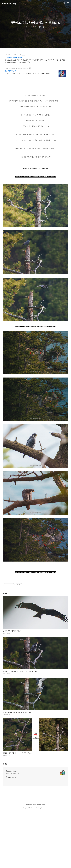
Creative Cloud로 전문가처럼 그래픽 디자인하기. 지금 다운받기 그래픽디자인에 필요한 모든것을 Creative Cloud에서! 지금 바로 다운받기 (35, 61)
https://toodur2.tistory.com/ (36, 831)
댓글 (5, 790)
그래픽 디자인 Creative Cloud (16, 58)
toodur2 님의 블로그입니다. (14, 799)
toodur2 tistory (9, 3)
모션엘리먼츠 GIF (11, 71)
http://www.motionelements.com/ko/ (16, 68)
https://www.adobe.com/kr (13, 55)
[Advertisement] (35, 591)
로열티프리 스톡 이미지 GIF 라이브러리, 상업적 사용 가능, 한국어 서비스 (28, 73)
